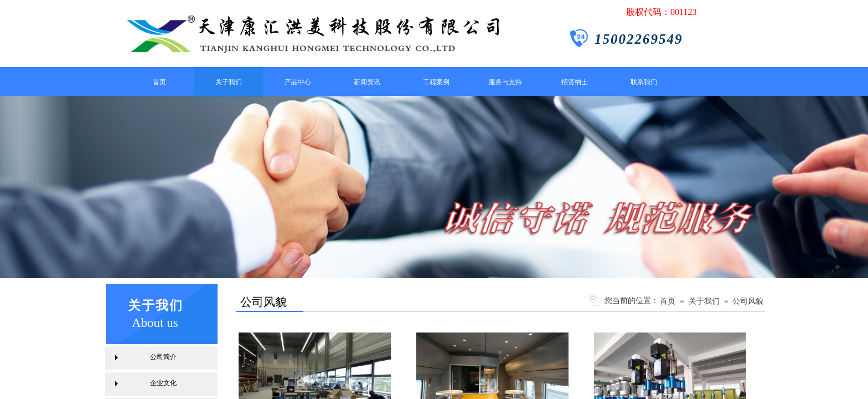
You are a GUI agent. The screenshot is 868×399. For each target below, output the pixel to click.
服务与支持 (505, 82)
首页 (159, 82)
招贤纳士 (575, 82)
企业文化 (163, 383)
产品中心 (298, 82)
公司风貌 (748, 301)
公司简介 (163, 357)
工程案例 (436, 82)
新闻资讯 (367, 82)
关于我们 (229, 82)
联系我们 (644, 82)
